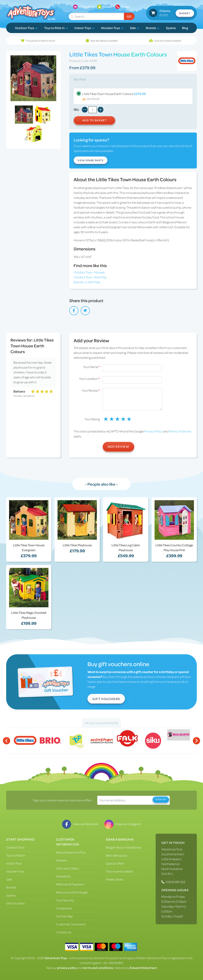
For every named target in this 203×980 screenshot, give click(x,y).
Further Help (64, 916)
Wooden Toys (112, 28)
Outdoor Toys (26, 28)
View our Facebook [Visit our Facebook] (80, 824)
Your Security (65, 900)
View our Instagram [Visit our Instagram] (123, 824)
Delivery (61, 860)
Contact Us (64, 932)
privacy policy (67, 968)
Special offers (115, 863)
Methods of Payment (70, 884)
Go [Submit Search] (129, 16)
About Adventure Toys (71, 852)
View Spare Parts (91, 160)
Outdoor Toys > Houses (89, 272)
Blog (185, 28)
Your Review (91, 390)
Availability (63, 876)
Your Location (89, 379)
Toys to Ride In (56, 28)
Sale (135, 28)
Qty (76, 109)
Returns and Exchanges (72, 892)
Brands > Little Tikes (87, 282)
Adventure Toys (172, 849)
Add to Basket (95, 120)
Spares (171, 28)
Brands (153, 28)
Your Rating (92, 419)
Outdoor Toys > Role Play (90, 277)
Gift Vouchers (106, 699)
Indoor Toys (84, 28)
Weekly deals (114, 879)
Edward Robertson (143, 968)
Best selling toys (117, 855)
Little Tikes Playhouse (77, 545)
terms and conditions (98, 968)
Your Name (91, 367)
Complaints (64, 908)
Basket (185, 13)
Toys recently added (119, 871)
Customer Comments (71, 924)
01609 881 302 (176, 882)
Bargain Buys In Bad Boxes (124, 847)
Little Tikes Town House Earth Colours (133, 96)
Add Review (118, 446)
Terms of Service (180, 431)
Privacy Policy (153, 431)
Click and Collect (67, 868)
